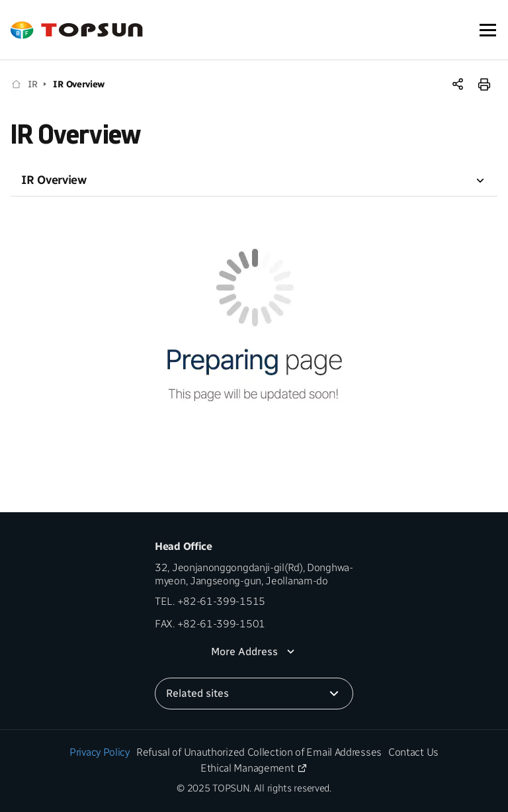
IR (32, 84)
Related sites (197, 693)
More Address (244, 652)
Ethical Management (247, 768)
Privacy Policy (100, 752)
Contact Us (413, 752)
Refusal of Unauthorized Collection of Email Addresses (259, 752)
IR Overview (79, 84)
